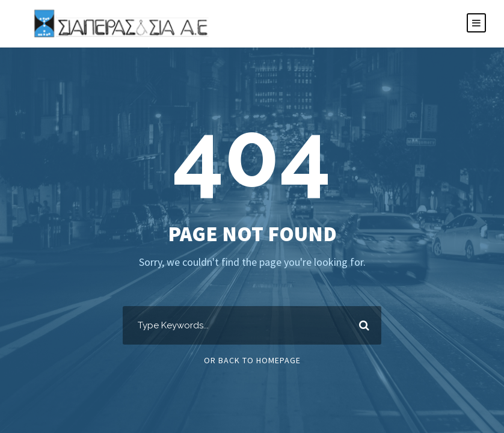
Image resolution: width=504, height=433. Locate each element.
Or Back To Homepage (252, 360)
